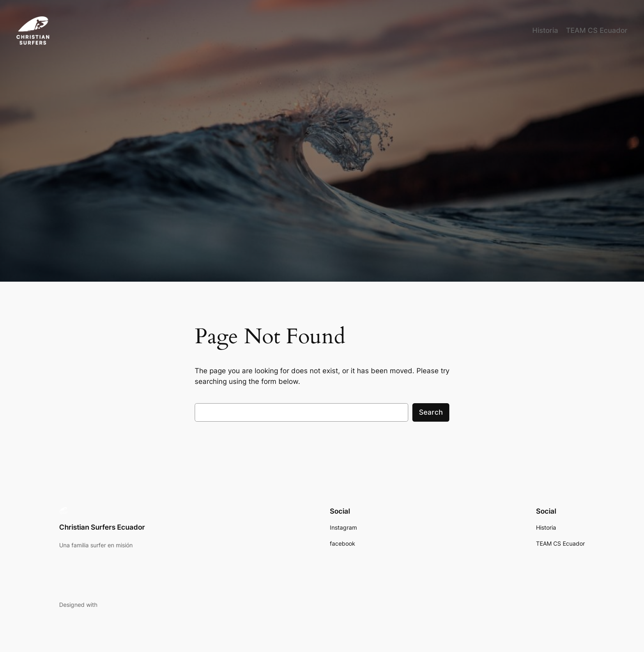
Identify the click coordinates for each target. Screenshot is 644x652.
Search (431, 412)
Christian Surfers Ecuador (102, 527)
